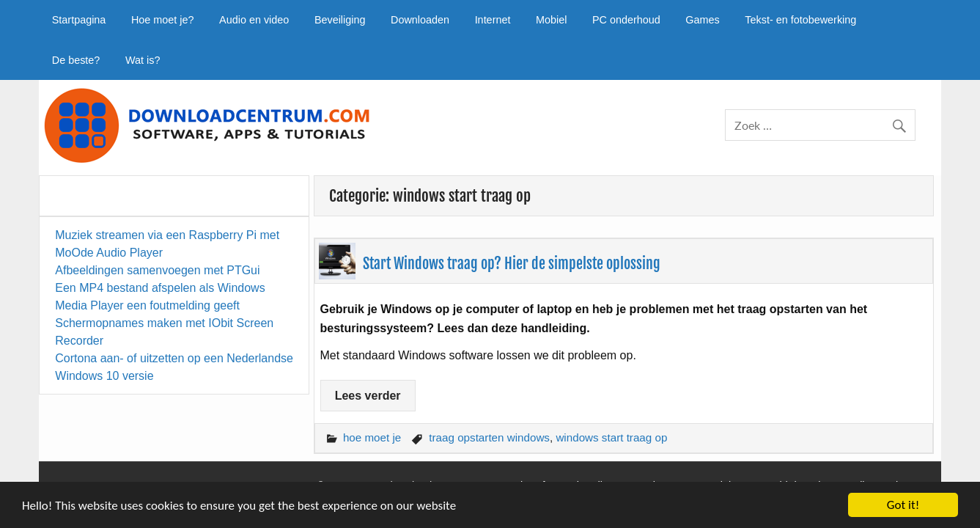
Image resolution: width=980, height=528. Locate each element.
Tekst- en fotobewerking (800, 20)
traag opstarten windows (489, 437)
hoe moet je (372, 437)
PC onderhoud (626, 20)
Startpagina (79, 20)
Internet (493, 20)
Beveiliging (340, 20)
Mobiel (551, 20)
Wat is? (143, 60)
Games (702, 20)
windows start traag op (611, 437)
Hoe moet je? (163, 20)
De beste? (76, 60)
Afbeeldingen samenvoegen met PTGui (157, 270)
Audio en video (254, 20)
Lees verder (368, 396)
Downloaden (420, 20)
